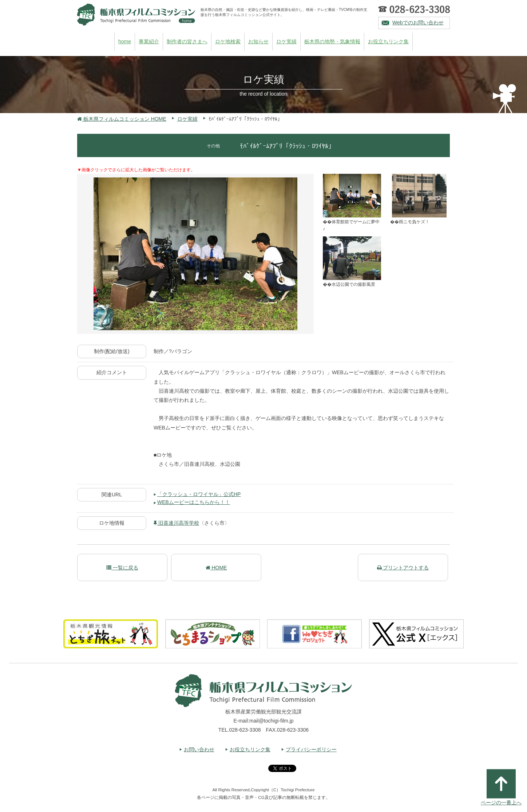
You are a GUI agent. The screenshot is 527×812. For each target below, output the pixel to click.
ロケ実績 (286, 41)
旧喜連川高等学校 (176, 523)
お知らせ (258, 41)
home (125, 41)
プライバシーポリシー (311, 749)
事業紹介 (149, 41)
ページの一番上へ (501, 787)
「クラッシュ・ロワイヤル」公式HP (199, 494)
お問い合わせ (199, 749)
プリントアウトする (403, 568)
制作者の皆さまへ (187, 41)
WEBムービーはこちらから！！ (194, 502)
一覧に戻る (122, 568)
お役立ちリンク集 (388, 41)
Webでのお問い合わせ (418, 23)
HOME (216, 568)
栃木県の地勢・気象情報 (332, 41)
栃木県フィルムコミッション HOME (122, 119)
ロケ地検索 (228, 41)
